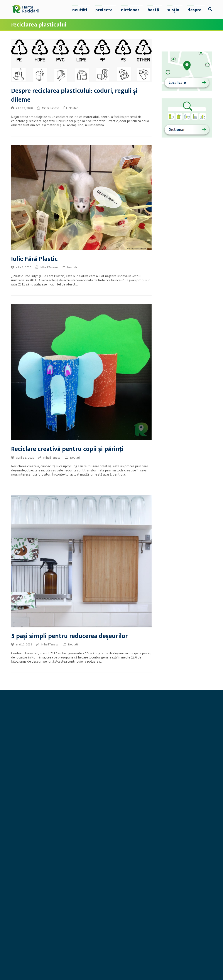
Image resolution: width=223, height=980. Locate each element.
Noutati (74, 108)
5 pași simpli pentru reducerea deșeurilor (69, 636)
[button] (210, 10)
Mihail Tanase (51, 108)
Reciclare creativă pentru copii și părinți (67, 449)
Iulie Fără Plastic (34, 259)
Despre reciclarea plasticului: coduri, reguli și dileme (74, 95)
